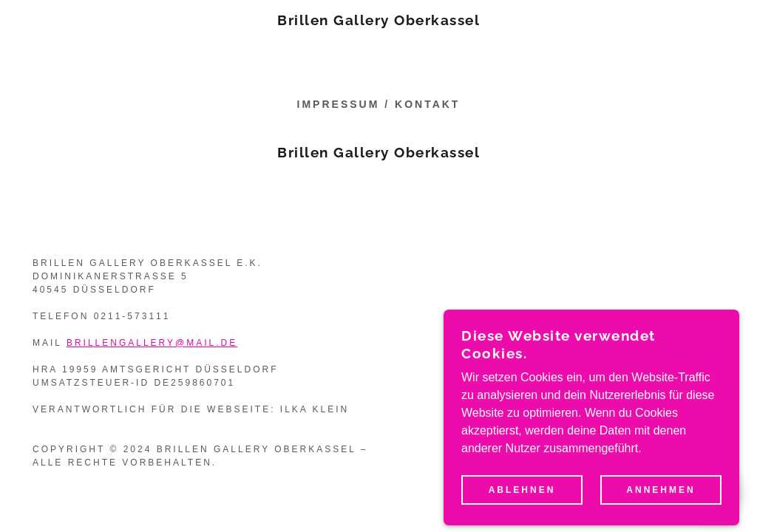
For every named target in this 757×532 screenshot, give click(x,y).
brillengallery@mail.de (152, 343)
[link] (378, 21)
